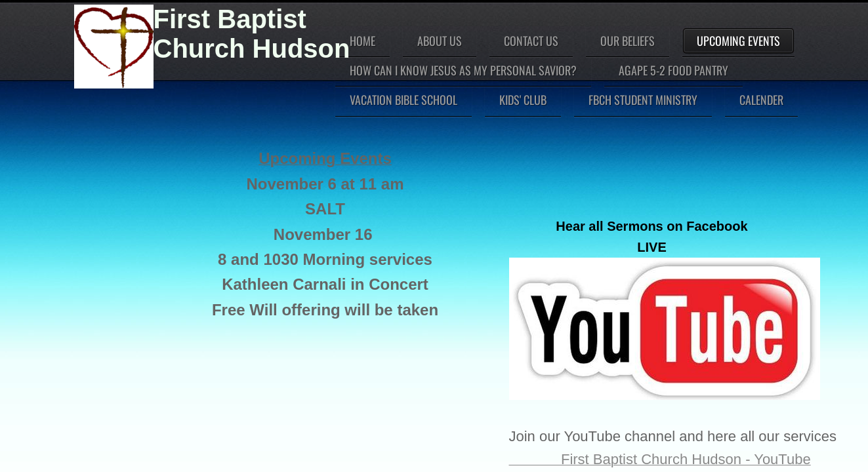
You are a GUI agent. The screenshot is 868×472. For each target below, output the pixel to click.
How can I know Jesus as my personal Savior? (463, 70)
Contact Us (531, 41)
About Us (440, 41)
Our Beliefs (628, 41)
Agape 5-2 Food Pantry (673, 70)
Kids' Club (523, 100)
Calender (761, 100)
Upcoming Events (738, 41)
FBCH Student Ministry (643, 100)
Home (362, 41)
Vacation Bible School (403, 100)
